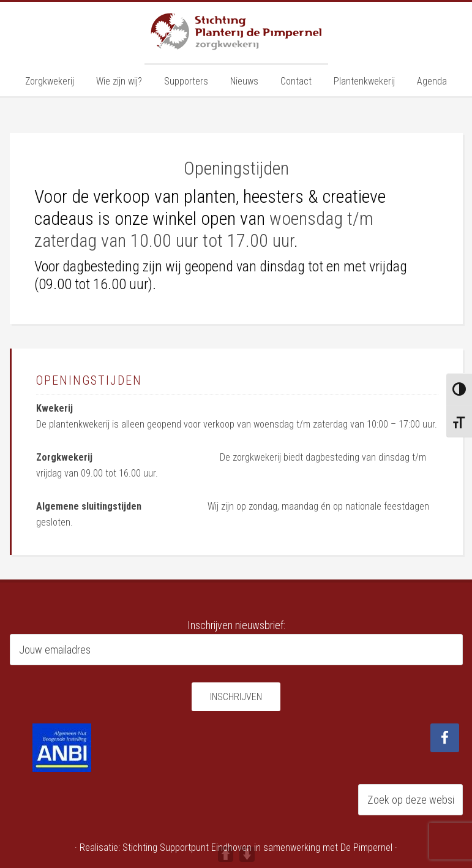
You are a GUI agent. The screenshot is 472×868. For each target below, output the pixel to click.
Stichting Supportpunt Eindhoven (187, 847)
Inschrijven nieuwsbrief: (236, 625)
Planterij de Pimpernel (236, 32)
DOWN (247, 854)
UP (226, 854)
